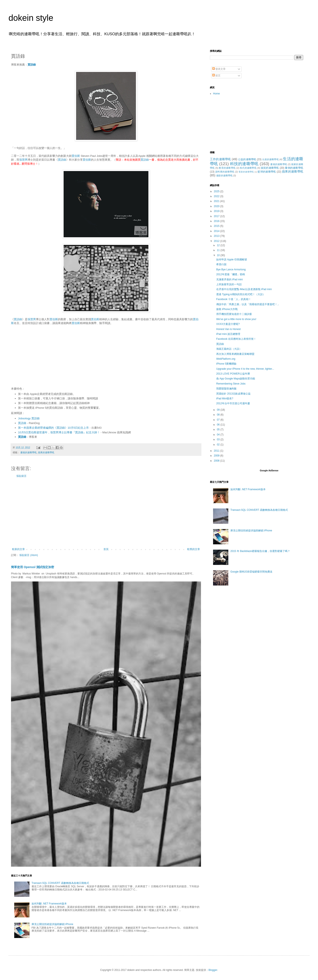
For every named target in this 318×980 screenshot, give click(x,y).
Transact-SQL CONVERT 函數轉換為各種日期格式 (60, 883)
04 (219, 435)
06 (219, 425)
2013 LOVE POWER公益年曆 (233, 374)
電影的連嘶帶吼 (246, 172)
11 (219, 250)
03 (219, 439)
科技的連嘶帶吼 (244, 164)
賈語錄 (32, 65)
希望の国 (221, 264)
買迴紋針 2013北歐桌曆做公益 (233, 394)
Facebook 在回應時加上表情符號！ (236, 339)
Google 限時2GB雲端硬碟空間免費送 (251, 572)
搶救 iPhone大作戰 (227, 309)
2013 (217, 236)
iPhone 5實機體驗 (226, 364)
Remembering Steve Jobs (231, 384)
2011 (217, 451)
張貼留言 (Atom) (29, 555)
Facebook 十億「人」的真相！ (234, 299)
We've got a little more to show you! (236, 319)
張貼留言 (21, 476)
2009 (217, 456)
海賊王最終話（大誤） (229, 349)
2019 (217, 211)
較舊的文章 (194, 549)
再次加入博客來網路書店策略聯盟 (235, 354)
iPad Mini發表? (225, 399)
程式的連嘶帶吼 (248, 168)
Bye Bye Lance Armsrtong (231, 270)
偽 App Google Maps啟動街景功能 (236, 379)
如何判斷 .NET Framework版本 (49, 904)
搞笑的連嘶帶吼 (270, 168)
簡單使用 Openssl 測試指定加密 (33, 567)
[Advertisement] (106, 513)
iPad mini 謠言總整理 (228, 334)
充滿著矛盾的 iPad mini (229, 279)
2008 (217, 461)
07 (219, 420)
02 (219, 445)
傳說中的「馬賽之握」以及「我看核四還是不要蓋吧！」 (248, 304)
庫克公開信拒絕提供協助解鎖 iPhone (52, 924)
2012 (217, 241)
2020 (217, 206)
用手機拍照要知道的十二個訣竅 (234, 314)
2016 (217, 221)
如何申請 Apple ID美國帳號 (232, 260)
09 (219, 410)
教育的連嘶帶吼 (227, 168)
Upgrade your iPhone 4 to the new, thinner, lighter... (245, 369)
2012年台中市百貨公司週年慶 (233, 403)
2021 (217, 201)
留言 (216, 76)
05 (219, 430)
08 (219, 415)
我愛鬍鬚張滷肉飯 (226, 389)
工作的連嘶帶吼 (220, 159)
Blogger (213, 970)
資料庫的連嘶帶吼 (225, 172)
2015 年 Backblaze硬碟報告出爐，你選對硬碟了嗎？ (260, 551)
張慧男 (23, 160)
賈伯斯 (76, 156)
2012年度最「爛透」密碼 (231, 274)
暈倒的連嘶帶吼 (294, 168)
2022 (217, 196)
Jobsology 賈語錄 (29, 418)
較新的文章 (18, 549)
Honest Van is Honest (228, 329)
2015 (217, 226)
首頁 (106, 549)
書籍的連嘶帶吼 (29, 452)
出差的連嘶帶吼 (271, 159)
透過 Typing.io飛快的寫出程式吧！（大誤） (241, 294)
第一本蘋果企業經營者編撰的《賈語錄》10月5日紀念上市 (53, 428)
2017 (217, 216)
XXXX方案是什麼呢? (228, 324)
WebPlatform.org (226, 359)
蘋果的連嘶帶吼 (46, 452)
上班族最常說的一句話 (229, 284)
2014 (217, 231)
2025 (217, 191)
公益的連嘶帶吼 (247, 159)
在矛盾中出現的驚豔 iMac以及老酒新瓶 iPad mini (244, 289)
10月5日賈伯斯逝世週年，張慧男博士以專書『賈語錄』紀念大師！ (59, 432)
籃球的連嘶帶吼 (267, 172)
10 (219, 255)
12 (219, 245)
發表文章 (219, 69)
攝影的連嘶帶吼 (224, 176)
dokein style (31, 18)
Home (216, 94)
